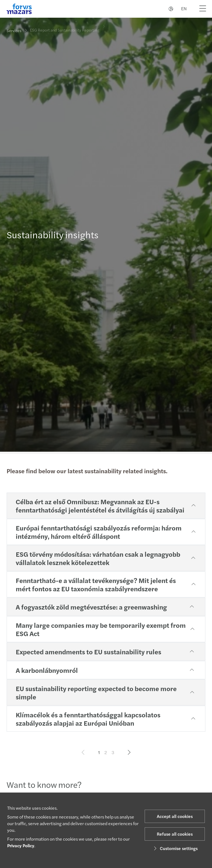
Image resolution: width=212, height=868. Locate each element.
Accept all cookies (175, 816)
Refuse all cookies (175, 834)
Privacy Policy (21, 845)
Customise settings (175, 848)
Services (14, 30)
